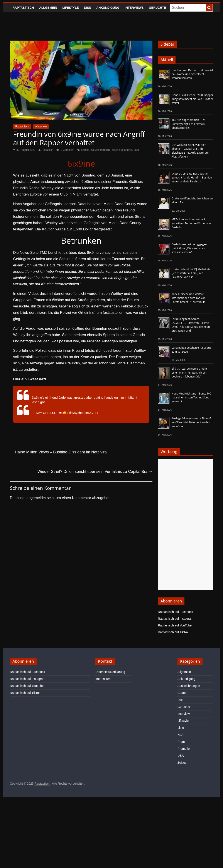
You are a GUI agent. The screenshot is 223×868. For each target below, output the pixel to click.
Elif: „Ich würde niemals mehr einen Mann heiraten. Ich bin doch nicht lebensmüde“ (189, 373)
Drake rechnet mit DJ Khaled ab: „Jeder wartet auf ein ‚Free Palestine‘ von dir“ (191, 273)
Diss (88, 8)
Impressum (103, 679)
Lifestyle (70, 8)
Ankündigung (108, 8)
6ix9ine (85, 150)
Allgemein (48, 8)
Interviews (134, 8)
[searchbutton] (209, 8)
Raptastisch (23, 8)
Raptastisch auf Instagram (176, 619)
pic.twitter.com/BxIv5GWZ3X (67, 402)
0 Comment (65, 150)
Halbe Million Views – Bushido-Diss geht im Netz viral (59, 452)
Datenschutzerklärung (110, 672)
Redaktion (47, 150)
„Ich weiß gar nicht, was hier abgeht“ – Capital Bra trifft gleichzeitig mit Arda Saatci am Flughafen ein (190, 151)
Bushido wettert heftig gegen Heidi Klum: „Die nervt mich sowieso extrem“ (189, 248)
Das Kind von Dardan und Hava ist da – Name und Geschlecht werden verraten (192, 74)
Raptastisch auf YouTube (175, 625)
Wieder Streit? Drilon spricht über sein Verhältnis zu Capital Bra (95, 472)
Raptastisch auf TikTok (173, 632)
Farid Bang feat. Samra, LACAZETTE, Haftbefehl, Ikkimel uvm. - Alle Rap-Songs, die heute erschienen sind (191, 325)
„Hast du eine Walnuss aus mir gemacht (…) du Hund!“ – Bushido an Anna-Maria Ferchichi (192, 178)
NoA (180, 735)
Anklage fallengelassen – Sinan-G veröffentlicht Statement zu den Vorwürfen (191, 422)
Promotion (184, 749)
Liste (181, 728)
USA (181, 756)
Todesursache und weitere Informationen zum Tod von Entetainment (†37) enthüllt (189, 298)
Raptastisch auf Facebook (176, 612)
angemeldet (36, 498)
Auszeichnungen (189, 686)
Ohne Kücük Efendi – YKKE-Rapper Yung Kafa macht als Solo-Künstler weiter (192, 99)
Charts (182, 693)
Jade (137, 150)
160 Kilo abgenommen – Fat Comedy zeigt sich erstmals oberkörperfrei (188, 124)
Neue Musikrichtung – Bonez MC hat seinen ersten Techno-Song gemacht (191, 397)
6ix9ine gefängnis (122, 150)
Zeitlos (182, 763)
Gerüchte (158, 8)
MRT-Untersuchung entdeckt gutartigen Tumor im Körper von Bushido (191, 223)
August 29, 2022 (110, 413)
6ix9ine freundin (101, 150)
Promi (182, 742)
